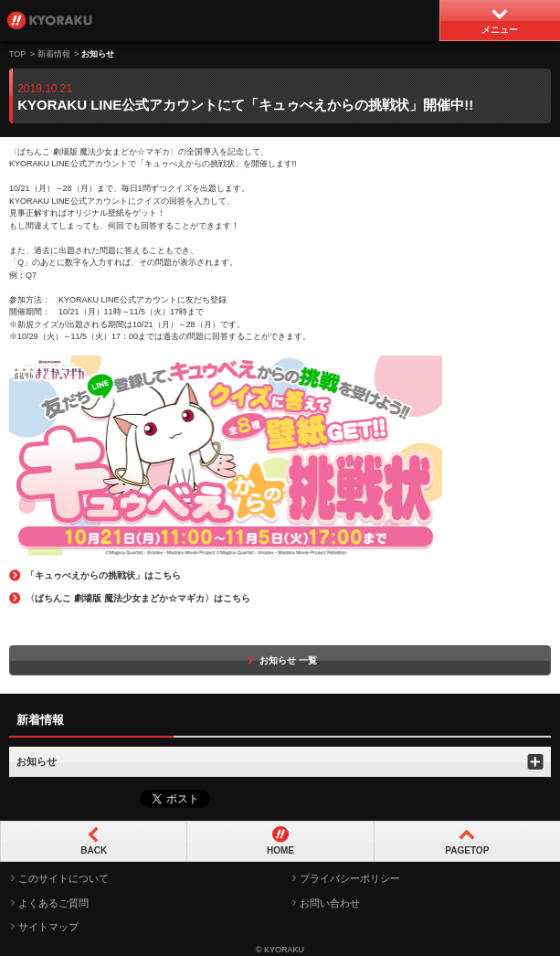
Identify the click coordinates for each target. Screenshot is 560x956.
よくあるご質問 (53, 903)
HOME (280, 850)
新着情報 (54, 54)
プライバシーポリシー (350, 878)
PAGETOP (467, 850)
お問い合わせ (330, 903)
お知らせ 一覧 (280, 660)
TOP (17, 54)
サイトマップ (48, 927)
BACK (94, 850)
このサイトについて (63, 878)
